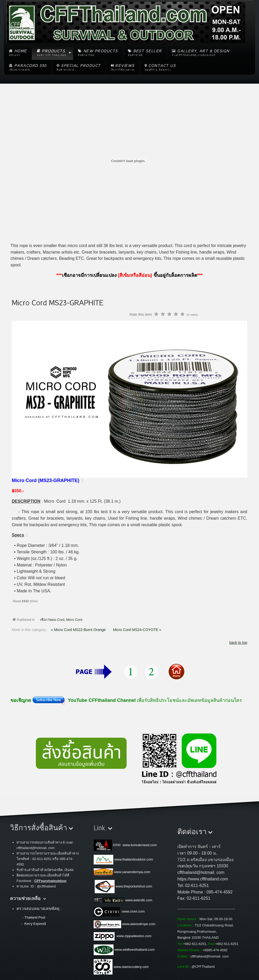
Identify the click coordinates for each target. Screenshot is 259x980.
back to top (238, 643)
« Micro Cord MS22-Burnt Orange (79, 630)
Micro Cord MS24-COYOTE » (137, 630)
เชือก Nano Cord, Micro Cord (61, 620)
